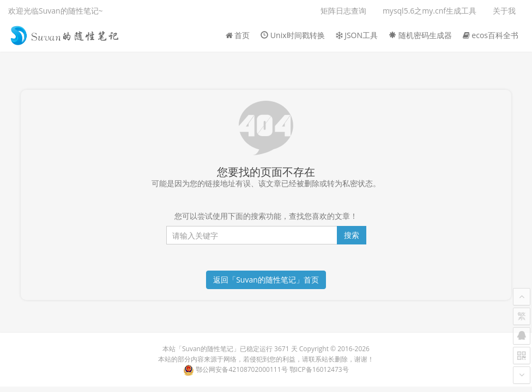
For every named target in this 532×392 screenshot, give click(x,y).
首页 (238, 35)
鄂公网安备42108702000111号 (241, 369)
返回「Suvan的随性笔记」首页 (266, 280)
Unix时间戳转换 (292, 35)
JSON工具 (357, 35)
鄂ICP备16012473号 (319, 369)
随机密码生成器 (420, 35)
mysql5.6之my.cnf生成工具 (430, 11)
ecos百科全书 (491, 35)
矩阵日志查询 (343, 11)
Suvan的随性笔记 (208, 349)
